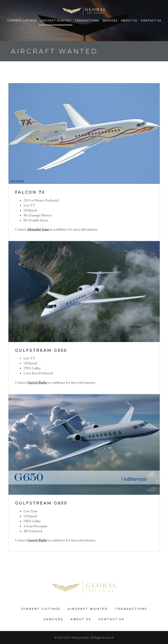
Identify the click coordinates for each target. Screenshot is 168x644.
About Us (129, 20)
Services (110, 20)
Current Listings (22, 20)
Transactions (87, 20)
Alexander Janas (38, 229)
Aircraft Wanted (56, 20)
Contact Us (151, 20)
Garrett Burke (37, 382)
